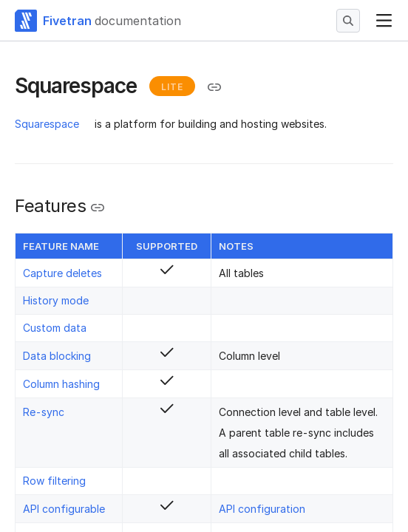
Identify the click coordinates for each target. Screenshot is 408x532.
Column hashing (61, 384)
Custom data (55, 328)
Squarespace (47, 124)
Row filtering (54, 481)
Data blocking (57, 356)
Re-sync (44, 412)
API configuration (262, 509)
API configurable (64, 509)
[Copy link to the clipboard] (214, 87)
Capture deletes (62, 273)
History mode (56, 300)
